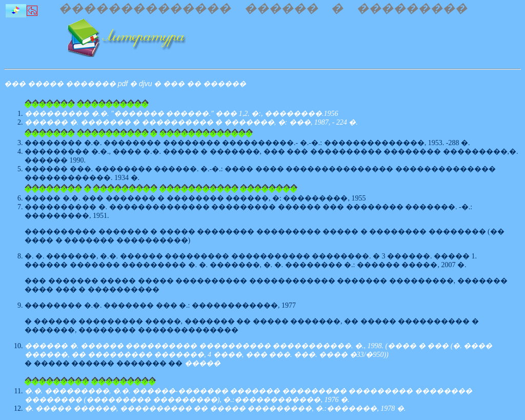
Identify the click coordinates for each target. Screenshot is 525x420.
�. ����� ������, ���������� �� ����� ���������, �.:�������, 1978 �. (215, 408)
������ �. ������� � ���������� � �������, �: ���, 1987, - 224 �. (191, 122)
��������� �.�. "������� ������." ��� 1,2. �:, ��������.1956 (181, 114)
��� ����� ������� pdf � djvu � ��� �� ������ (125, 84)
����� (203, 363)
